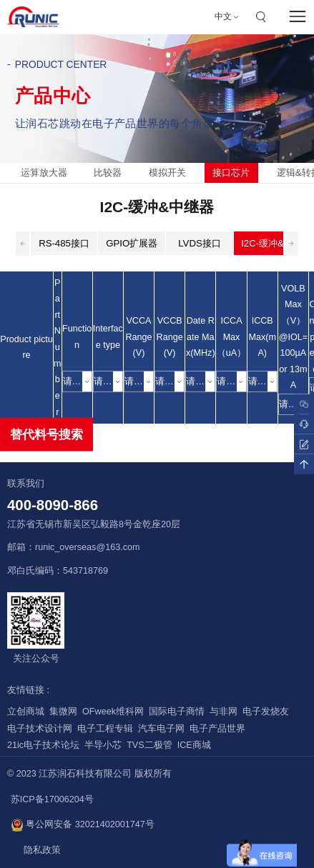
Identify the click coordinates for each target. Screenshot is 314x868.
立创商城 (26, 712)
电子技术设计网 (40, 729)
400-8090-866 (53, 505)
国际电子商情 (177, 712)
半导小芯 (103, 745)
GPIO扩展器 (132, 243)
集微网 (63, 712)
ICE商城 (194, 745)
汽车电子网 (161, 729)
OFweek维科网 (113, 712)
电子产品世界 (217, 729)
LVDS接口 (199, 243)
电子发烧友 (266, 712)
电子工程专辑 (105, 729)
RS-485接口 (64, 243)
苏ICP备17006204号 (52, 799)
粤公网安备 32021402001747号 (83, 825)
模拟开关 (167, 173)
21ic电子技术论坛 (43, 745)
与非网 (224, 712)
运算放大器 (44, 173)
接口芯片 (231, 173)
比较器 (108, 173)
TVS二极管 (149, 745)
